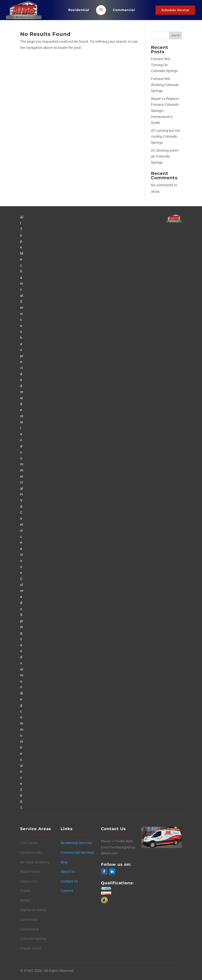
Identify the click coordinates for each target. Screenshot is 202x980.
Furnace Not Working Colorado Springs (165, 85)
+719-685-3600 (122, 841)
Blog (64, 862)
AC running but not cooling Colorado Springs (166, 136)
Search (175, 35)
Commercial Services (77, 852)
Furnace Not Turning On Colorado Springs (164, 65)
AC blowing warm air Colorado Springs (165, 156)
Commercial (124, 10)
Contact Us (69, 881)
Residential (79, 10)
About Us (68, 872)
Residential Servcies (76, 843)
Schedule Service (175, 10)
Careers (67, 891)
